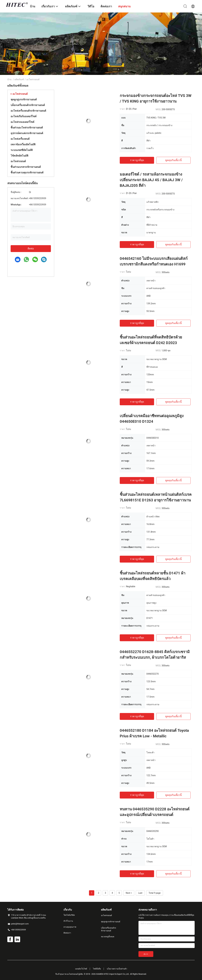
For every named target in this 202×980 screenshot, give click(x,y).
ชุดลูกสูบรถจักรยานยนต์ (24, 99)
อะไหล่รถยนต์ (20, 94)
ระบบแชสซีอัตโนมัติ (22, 150)
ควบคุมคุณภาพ (70, 927)
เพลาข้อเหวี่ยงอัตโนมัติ (23, 144)
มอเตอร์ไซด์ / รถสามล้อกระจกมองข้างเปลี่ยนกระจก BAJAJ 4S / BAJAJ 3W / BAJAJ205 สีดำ (151, 180)
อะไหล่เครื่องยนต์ (20, 139)
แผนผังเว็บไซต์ (81, 969)
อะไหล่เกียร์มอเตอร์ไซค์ (24, 116)
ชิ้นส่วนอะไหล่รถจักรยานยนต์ (27, 128)
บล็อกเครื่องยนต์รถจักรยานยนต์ (28, 105)
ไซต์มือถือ (97, 969)
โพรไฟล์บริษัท (69, 915)
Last (140, 893)
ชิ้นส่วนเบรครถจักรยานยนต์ (26, 167)
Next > (129, 893)
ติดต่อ (31, 249)
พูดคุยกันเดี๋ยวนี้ (173, 160)
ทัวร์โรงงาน (68, 921)
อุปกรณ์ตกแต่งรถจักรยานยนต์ (27, 133)
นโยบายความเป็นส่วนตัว (117, 969)
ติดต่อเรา (67, 933)
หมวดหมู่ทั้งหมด (108, 937)
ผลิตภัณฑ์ (19, 79)
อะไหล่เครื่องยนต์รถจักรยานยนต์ (28, 111)
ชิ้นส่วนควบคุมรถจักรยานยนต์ (27, 173)
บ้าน (9, 79)
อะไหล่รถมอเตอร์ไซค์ (22, 122)
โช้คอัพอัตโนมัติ (19, 156)
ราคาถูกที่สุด (137, 160)
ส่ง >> (146, 954)
